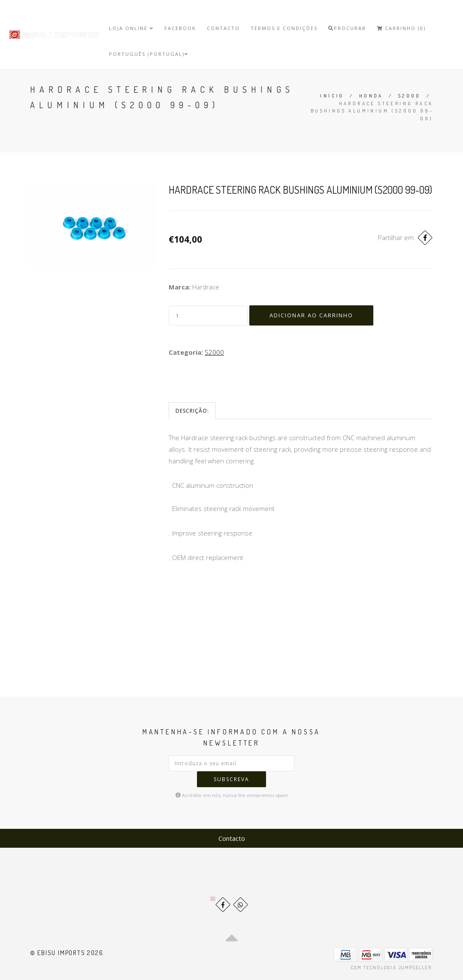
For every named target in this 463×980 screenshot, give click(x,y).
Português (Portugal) (149, 54)
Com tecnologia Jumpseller (391, 968)
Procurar (347, 28)
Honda (371, 96)
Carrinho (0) (401, 28)
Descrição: (192, 411)
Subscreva (231, 779)
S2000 (410, 96)
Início (332, 96)
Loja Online (131, 28)
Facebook (180, 28)
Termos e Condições (284, 28)
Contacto (223, 28)
